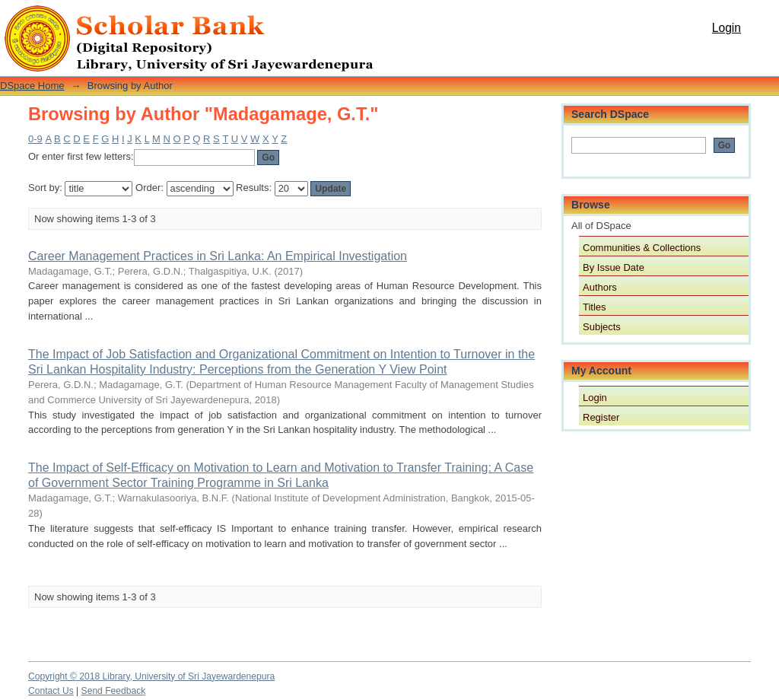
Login (727, 28)
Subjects (602, 327)
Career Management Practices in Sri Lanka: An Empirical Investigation (218, 256)
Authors (600, 287)
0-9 (35, 139)
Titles (595, 307)
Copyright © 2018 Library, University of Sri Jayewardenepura (151, 676)
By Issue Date (614, 267)
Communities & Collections (642, 248)
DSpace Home (32, 86)
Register (601, 417)
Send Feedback (114, 691)
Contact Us (51, 691)
